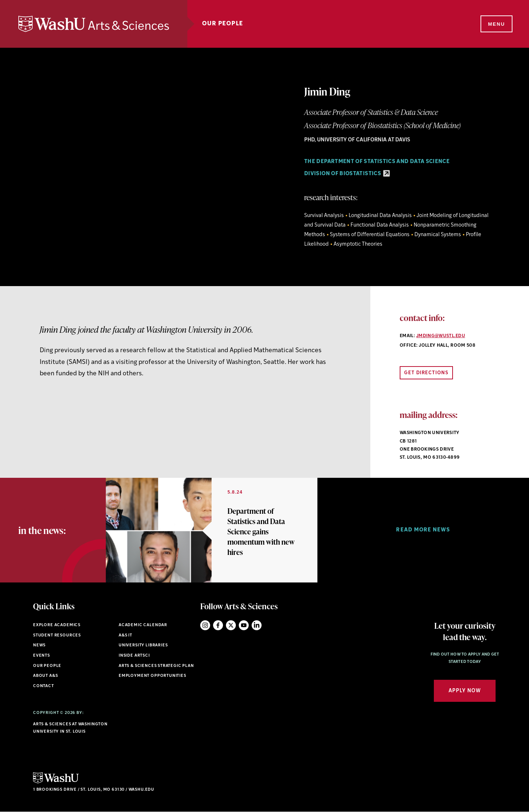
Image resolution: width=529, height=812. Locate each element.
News (39, 645)
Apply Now (465, 691)
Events (42, 656)
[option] (212, 530)
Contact (44, 686)
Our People (223, 24)
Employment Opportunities (152, 676)
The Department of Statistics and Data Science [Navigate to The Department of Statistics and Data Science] (377, 162)
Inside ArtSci (134, 656)
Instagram (205, 625)
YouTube (244, 625)
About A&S (45, 676)
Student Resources (57, 636)
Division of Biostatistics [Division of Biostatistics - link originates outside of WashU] (347, 174)
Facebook (218, 625)
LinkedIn (257, 625)
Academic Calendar (143, 625)
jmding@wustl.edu (441, 336)
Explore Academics (57, 625)
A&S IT (125, 636)
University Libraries (143, 645)
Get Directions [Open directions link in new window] (426, 373)
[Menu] (496, 24)
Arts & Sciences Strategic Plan (156, 666)
